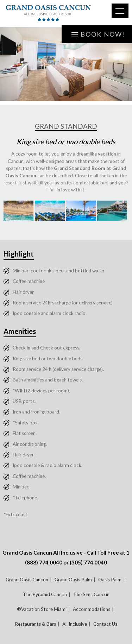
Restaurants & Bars (35, 624)
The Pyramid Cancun (45, 594)
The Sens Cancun (91, 594)
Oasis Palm (110, 580)
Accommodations (92, 609)
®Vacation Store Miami (42, 609)
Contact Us (105, 624)
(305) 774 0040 (88, 562)
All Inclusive (75, 624)
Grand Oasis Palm (73, 580)
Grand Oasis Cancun (27, 580)
